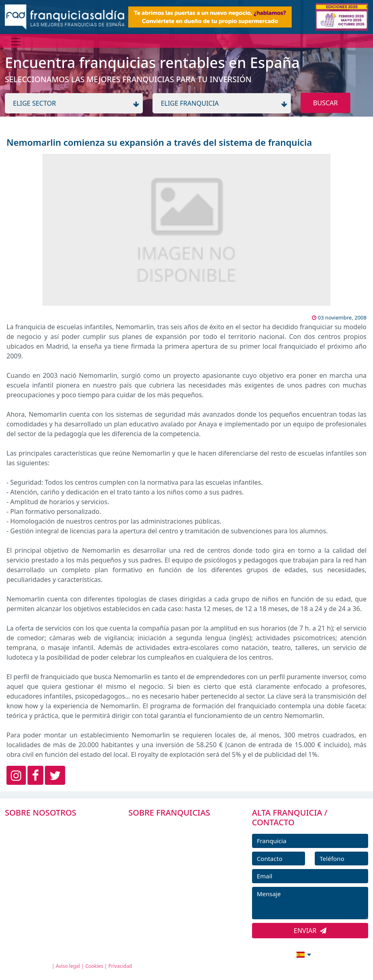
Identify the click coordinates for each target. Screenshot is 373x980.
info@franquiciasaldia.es (234, 954)
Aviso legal (68, 966)
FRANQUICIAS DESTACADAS (175, 864)
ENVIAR (310, 931)
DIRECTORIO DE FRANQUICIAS (178, 845)
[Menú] (16, 42)
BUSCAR (325, 103)
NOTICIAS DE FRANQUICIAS (175, 882)
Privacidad (120, 966)
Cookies (94, 966)
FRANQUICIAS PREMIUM (170, 827)
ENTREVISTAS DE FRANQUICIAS (179, 900)
